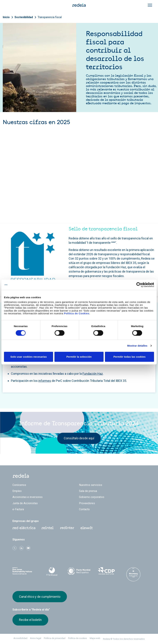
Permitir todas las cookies (129, 357)
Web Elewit (87, 528)
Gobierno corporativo (92, 497)
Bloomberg (133, 574)
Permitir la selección (79, 357)
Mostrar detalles (137, 346)
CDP (106, 571)
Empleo (17, 491)
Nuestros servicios (91, 485)
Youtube (28, 548)
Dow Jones (25, 571)
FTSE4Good (52, 572)
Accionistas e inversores (27, 497)
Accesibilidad (20, 638)
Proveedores (87, 503)
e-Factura (18, 509)
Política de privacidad (55, 638)
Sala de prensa (88, 491)
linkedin (21, 548)
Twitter (15, 548)
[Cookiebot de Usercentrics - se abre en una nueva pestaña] (139, 285)
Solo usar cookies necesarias (29, 357)
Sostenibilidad (24, 17)
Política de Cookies (77, 313)
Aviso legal (36, 638)
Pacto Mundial (79, 571)
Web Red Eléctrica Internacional (67, 528)
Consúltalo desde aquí (79, 438)
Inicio (6, 17)
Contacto (84, 509)
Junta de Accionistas (25, 503)
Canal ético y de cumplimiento (40, 597)
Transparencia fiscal (50, 17)
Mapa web (95, 638)
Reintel (48, 528)
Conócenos (19, 485)
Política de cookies (78, 638)
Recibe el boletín (30, 620)
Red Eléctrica (24, 528)
